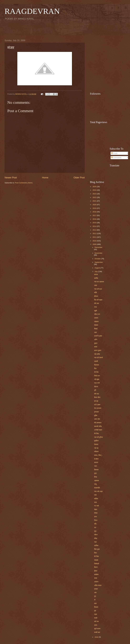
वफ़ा (95, 603)
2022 (95, 197)
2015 (95, 223)
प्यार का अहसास (99, 282)
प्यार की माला (98, 289)
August (97, 268)
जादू (95, 484)
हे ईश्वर (96, 459)
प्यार (95, 542)
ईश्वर (96, 571)
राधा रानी (97, 383)
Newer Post (11, 178)
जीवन (96, 535)
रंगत (95, 307)
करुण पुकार (98, 350)
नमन (96, 466)
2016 (95, 219)
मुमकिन (96, 441)
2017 (95, 215)
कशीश (96, 278)
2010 (95, 241)
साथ (95, 502)
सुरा (95, 531)
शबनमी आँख (98, 426)
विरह (96, 477)
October (98, 259)
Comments (116, 158)
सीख (96, 538)
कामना (96, 462)
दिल (95, 368)
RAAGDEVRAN (32, 11)
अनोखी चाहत (98, 430)
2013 (95, 230)
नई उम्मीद (97, 354)
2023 (95, 194)
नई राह (96, 448)
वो (95, 600)
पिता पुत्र (97, 549)
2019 (95, 208)
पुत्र (95, 473)
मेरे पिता (96, 434)
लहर (95, 332)
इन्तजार (96, 412)
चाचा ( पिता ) (98, 455)
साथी (96, 618)
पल (95, 527)
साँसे (95, 293)
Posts (114, 153)
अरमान (96, 582)
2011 (95, 237)
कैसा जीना (97, 397)
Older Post (79, 178)
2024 (95, 190)
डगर (95, 517)
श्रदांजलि (97, 488)
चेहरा (96, 509)
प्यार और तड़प (98, 491)
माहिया (96, 499)
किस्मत (96, 470)
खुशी (96, 311)
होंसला (96, 296)
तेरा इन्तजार (98, 408)
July (96, 271)
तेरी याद (97, 303)
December (98, 247)
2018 (95, 212)
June (97, 637)
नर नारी (96, 506)
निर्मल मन (97, 376)
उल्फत (96, 318)
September (99, 262)
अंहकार (96, 322)
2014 (95, 226)
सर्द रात (96, 621)
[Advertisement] (65, 30)
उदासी (96, 361)
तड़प (96, 614)
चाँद (95, 524)
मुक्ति (96, 416)
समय (96, 625)
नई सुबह (97, 379)
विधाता (96, 607)
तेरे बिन (96, 372)
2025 (95, 187)
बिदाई (96, 329)
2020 (95, 205)
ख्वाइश (96, 560)
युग (95, 596)
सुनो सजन (97, 629)
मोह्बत (96, 325)
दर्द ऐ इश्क (97, 405)
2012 (95, 233)
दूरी (95, 390)
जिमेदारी (97, 564)
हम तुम (96, 401)
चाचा (96, 578)
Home (45, 178)
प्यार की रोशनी (98, 358)
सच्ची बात (97, 632)
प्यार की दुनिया (98, 437)
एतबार (96, 589)
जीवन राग (97, 314)
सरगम (96, 274)
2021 (95, 201)
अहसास (97, 481)
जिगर (96, 520)
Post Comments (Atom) (24, 183)
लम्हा (96, 285)
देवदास (96, 444)
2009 (95, 244)
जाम (95, 495)
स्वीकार (96, 452)
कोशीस (96, 575)
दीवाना (96, 387)
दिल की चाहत (98, 300)
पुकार (96, 343)
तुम (95, 611)
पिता (95, 553)
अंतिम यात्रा (98, 585)
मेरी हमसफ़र (98, 423)
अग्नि (96, 340)
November (98, 253)
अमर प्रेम (97, 419)
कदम (96, 347)
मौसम (96, 513)
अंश (95, 593)
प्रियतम (97, 365)
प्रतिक (96, 546)
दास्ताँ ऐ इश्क (98, 336)
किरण (96, 567)
